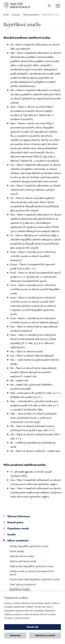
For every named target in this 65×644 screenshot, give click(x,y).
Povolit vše (32, 627)
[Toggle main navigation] (58, 6)
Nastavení (15, 635)
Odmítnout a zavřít (45, 635)
